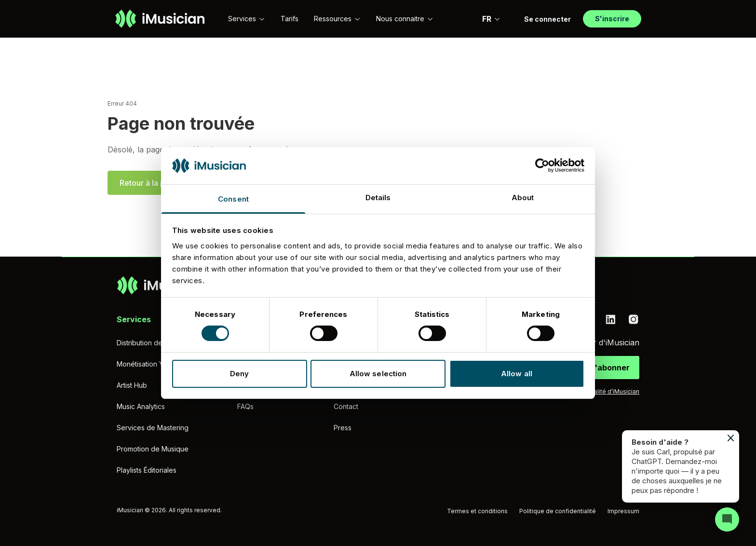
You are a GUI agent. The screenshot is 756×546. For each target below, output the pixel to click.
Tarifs (290, 19)
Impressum (623, 511)
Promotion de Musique (153, 449)
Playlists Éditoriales (147, 470)
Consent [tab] (233, 199)
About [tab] (523, 198)
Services (247, 19)
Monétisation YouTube (152, 364)
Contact (346, 406)
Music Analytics (141, 406)
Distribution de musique (154, 343)
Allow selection (378, 374)
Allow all (517, 374)
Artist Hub (132, 385)
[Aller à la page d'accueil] (160, 19)
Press (343, 428)
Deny (239, 374)
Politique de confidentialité (558, 511)
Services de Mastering (153, 428)
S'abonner (609, 368)
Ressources (337, 19)
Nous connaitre (405, 19)
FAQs (245, 406)
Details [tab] (378, 198)
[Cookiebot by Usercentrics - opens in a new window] (542, 165)
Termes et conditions (477, 511)
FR (491, 19)
